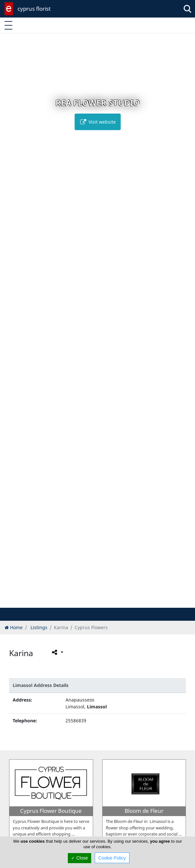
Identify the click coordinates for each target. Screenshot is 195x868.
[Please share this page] (57, 652)
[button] (84, 602)
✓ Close (79, 858)
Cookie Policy (112, 858)
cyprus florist (34, 9)
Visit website (98, 122)
